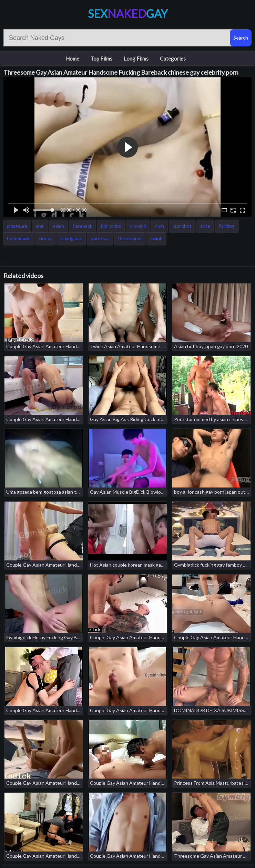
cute (205, 226)
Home (73, 58)
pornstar (100, 238)
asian (59, 226)
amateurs (17, 226)
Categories (173, 58)
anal (40, 226)
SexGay (128, 14)
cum (160, 226)
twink (156, 238)
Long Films (136, 58)
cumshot (182, 226)
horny (45, 238)
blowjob (138, 226)
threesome (130, 238)
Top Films (101, 58)
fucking (227, 226)
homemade (19, 238)
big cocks (111, 226)
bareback (83, 226)
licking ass (71, 238)
